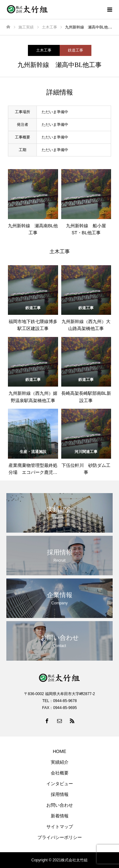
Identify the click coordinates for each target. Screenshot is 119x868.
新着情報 (60, 816)
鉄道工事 (76, 50)
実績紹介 (60, 762)
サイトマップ (60, 827)
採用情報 (60, 794)
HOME (60, 751)
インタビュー (60, 784)
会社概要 (60, 773)
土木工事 (44, 50)
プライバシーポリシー (60, 837)
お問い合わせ (60, 805)
